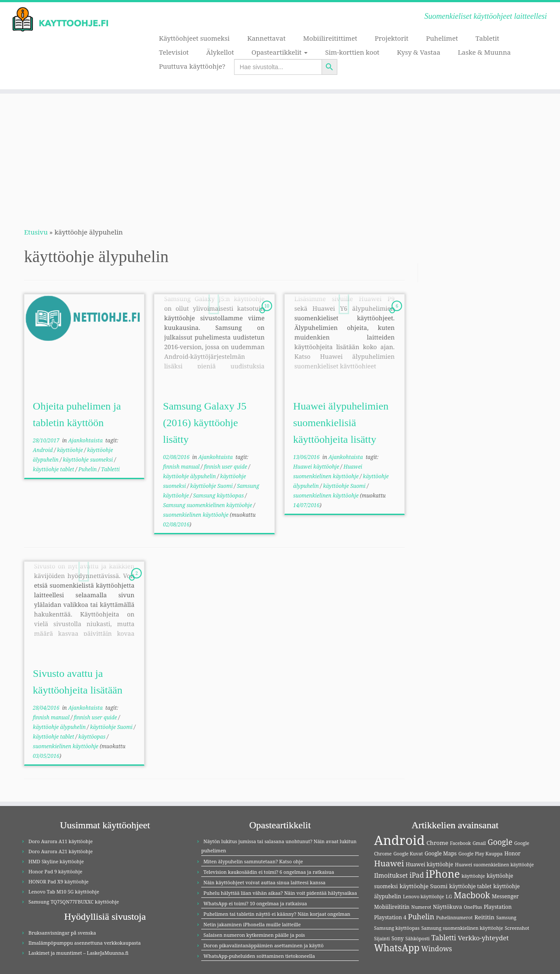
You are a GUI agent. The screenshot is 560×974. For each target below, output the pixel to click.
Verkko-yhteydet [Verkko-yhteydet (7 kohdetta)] (483, 938)
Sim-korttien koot (352, 52)
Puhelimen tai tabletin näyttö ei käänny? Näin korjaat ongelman (277, 914)
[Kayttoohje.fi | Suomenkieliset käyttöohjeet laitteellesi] (65, 19)
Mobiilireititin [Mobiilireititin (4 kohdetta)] (392, 907)
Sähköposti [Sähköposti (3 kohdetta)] (418, 939)
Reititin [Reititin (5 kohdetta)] (484, 917)
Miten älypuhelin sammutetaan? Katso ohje (253, 861)
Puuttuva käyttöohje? (192, 66)
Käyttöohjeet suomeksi (194, 38)
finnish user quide (226, 467)
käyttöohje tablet (54, 469)
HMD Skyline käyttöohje (56, 861)
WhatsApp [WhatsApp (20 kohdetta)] (397, 948)
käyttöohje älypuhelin (190, 476)
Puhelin (88, 469)
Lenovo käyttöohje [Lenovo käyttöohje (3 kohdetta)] (423, 897)
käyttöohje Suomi (212, 486)
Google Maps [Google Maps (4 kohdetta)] (440, 853)
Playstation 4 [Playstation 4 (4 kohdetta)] (390, 917)
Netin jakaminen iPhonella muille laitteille (252, 924)
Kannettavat (266, 38)
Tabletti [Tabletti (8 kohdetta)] (444, 938)
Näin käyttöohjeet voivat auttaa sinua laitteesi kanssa (264, 882)
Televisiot (174, 52)
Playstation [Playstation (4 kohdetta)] (498, 907)
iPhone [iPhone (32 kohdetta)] (443, 874)
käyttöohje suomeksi (88, 460)
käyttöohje (70, 450)
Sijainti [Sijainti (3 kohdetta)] (382, 939)
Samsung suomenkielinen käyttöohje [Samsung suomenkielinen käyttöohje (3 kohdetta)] (462, 928)
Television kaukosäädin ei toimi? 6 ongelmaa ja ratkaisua (269, 872)
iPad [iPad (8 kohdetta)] (417, 875)
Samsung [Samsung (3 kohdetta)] (506, 918)
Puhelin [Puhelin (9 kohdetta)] (421, 917)
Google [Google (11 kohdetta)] (500, 842)
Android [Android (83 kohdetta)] (399, 840)
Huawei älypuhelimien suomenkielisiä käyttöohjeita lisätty (341, 423)
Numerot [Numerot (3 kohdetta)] (421, 907)
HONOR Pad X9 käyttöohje (58, 881)
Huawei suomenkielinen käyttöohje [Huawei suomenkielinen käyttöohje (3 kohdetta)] (494, 865)
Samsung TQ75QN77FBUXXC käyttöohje (74, 902)
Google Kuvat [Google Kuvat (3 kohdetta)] (408, 854)
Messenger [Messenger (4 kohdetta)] (505, 896)
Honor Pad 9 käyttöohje (55, 871)
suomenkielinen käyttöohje (197, 515)
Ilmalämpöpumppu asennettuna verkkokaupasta (85, 943)
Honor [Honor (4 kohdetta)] (513, 853)
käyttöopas (93, 737)
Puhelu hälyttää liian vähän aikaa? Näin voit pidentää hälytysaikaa (280, 893)
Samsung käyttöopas (219, 496)
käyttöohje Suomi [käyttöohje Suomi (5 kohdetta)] (423, 886)
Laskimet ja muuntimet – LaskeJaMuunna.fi (79, 953)
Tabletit (487, 38)
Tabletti (110, 469)
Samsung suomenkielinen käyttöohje (208, 505)
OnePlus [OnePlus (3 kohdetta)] (473, 907)
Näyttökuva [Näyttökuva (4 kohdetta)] (448, 907)
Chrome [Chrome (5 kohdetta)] (437, 843)
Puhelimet (442, 38)
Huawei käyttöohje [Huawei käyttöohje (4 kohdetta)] (429, 864)
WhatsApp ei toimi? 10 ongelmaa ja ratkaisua (255, 903)
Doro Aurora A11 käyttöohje (61, 841)
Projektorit (391, 38)
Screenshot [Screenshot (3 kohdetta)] (517, 928)
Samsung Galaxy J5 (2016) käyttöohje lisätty (205, 423)
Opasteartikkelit (280, 52)
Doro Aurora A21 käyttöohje (61, 851)
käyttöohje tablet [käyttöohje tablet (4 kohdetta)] (471, 886)
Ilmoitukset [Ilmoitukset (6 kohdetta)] (391, 875)
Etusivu (36, 232)
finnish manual (182, 467)
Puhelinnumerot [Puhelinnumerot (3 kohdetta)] (455, 918)
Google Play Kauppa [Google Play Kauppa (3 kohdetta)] (481, 854)
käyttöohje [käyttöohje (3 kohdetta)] (473, 876)
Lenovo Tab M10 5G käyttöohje (64, 892)
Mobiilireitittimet (330, 38)
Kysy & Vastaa (418, 52)
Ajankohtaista (86, 440)
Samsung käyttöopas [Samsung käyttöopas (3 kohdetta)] (397, 928)
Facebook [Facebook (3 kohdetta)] (460, 843)
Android (44, 450)
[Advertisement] (280, 155)
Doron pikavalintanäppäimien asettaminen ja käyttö (264, 945)
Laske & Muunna (484, 52)
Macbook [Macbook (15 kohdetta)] (472, 895)
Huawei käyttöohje (317, 467)
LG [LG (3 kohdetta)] (449, 897)
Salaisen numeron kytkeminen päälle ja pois (254, 935)
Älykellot (220, 52)
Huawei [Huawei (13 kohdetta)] (389, 863)
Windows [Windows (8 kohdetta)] (437, 949)
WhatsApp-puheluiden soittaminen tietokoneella (259, 956)
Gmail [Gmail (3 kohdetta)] (479, 843)
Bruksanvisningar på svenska (62, 933)
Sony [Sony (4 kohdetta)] (398, 938)
